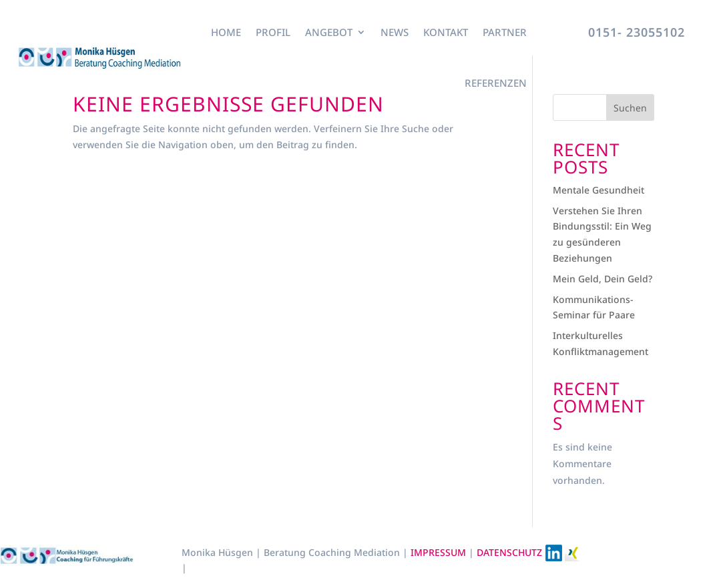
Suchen (630, 108)
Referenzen (496, 83)
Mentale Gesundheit (598, 190)
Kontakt (446, 32)
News (395, 32)
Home (226, 32)
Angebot (329, 32)
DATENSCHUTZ (509, 552)
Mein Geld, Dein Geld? (602, 279)
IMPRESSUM (440, 552)
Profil (273, 32)
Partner (505, 32)
